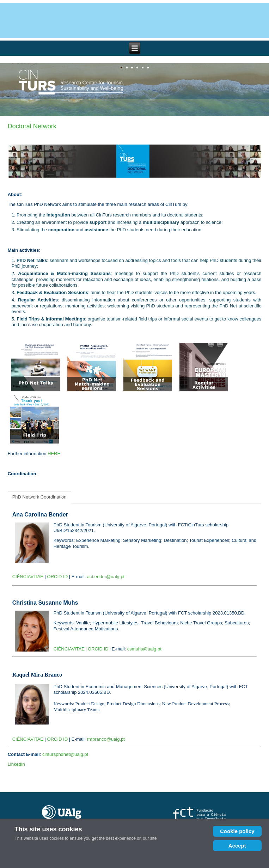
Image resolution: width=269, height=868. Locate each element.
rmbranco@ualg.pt (106, 739)
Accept (237, 846)
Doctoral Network (32, 126)
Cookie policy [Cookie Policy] (237, 831)
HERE (54, 454)
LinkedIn (16, 764)
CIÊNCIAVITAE (28, 577)
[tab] (39, 497)
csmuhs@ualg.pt (144, 649)
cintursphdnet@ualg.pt (65, 754)
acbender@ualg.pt (106, 577)
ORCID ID (58, 577)
